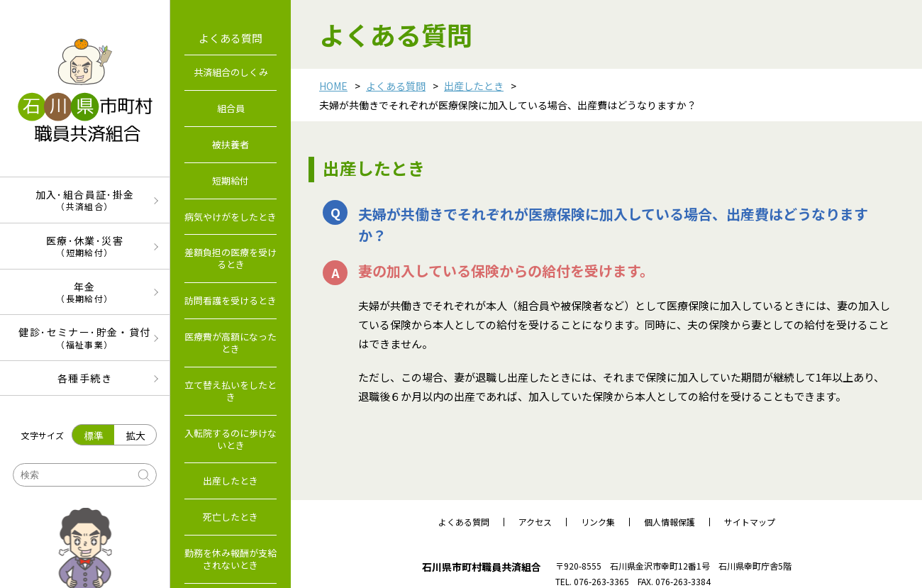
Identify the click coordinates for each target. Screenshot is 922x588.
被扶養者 (230, 144)
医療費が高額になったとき (230, 343)
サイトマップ (750, 522)
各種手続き (85, 378)
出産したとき (474, 86)
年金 (85, 292)
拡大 (135, 436)
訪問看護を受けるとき (230, 300)
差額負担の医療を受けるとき (230, 258)
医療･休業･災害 (85, 246)
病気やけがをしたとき (230, 217)
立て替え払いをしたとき (230, 391)
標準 (94, 436)
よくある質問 (396, 86)
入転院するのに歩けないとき (230, 439)
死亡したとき (230, 517)
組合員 (231, 108)
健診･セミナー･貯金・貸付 (85, 337)
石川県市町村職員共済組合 (482, 567)
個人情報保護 (670, 522)
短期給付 (230, 181)
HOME (333, 86)
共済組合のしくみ (231, 72)
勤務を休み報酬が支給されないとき (230, 559)
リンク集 (598, 522)
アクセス (535, 522)
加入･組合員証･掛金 (85, 200)
